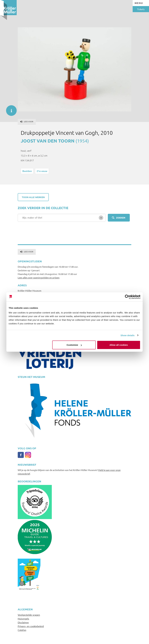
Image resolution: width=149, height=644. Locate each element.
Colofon (22, 630)
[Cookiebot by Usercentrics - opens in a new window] (127, 297)
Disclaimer (23, 622)
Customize (74, 345)
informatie (10, 109)
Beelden (27, 171)
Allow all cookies (119, 345)
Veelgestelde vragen (29, 615)
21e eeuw (42, 171)
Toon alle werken (33, 197)
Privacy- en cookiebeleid (31, 626)
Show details (128, 335)
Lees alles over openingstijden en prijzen (39, 278)
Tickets (141, 9)
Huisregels (23, 619)
